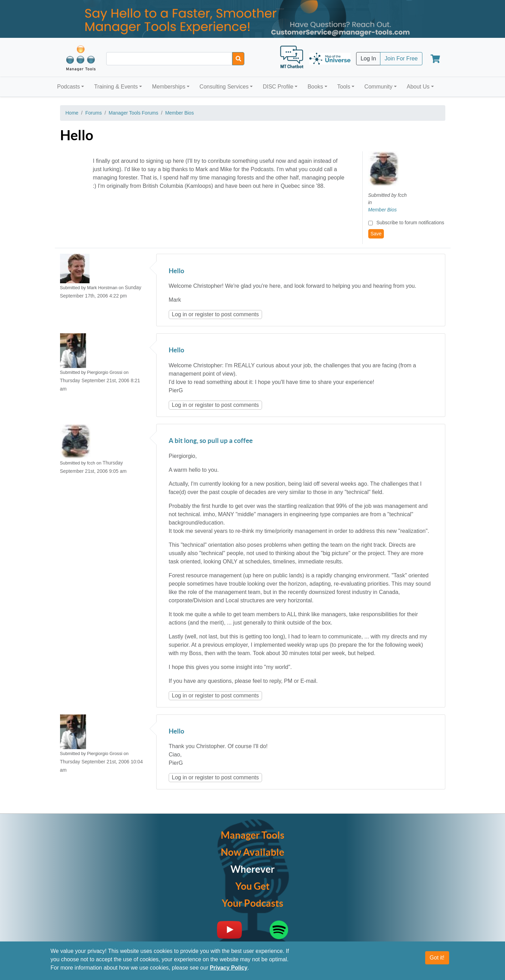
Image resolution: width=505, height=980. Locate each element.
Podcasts (69, 87)
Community (378, 87)
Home (72, 113)
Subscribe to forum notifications (410, 223)
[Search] (238, 59)
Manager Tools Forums (133, 113)
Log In (368, 58)
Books (315, 87)
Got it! (437, 958)
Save (376, 234)
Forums (94, 113)
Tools (344, 87)
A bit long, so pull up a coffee (211, 441)
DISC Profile (278, 87)
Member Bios (179, 113)
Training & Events (116, 87)
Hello (176, 271)
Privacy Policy (229, 968)
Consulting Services (224, 87)
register (204, 314)
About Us (418, 87)
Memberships (169, 87)
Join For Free (401, 58)
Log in (179, 314)
